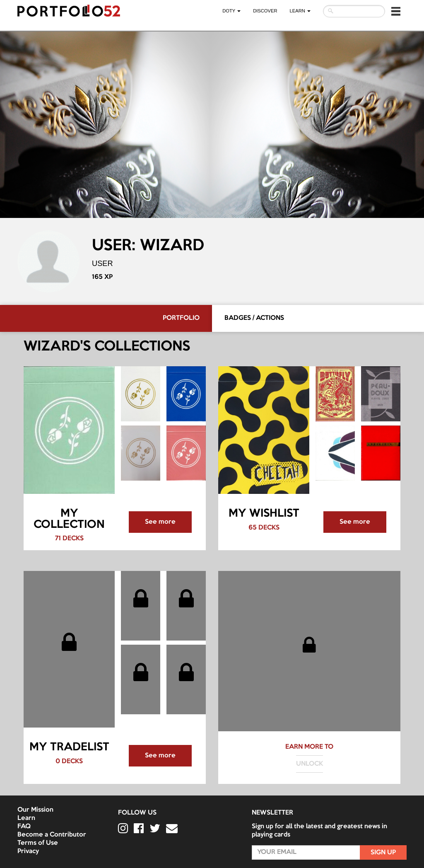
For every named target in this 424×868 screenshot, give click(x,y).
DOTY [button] (231, 11)
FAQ (24, 827)
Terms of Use (38, 843)
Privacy (28, 851)
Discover (265, 11)
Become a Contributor (52, 835)
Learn (26, 818)
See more (160, 522)
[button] (396, 11)
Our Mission (35, 810)
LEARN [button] (300, 11)
